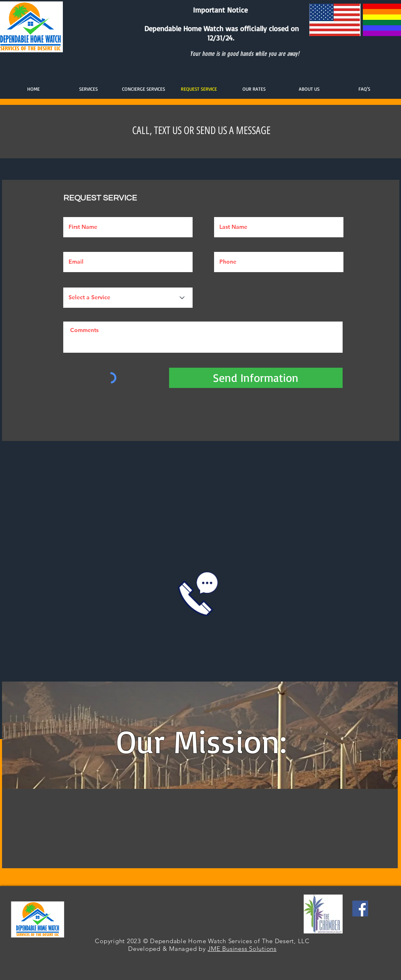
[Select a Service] (128, 298)
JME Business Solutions (242, 949)
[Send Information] (256, 378)
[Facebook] (360, 909)
